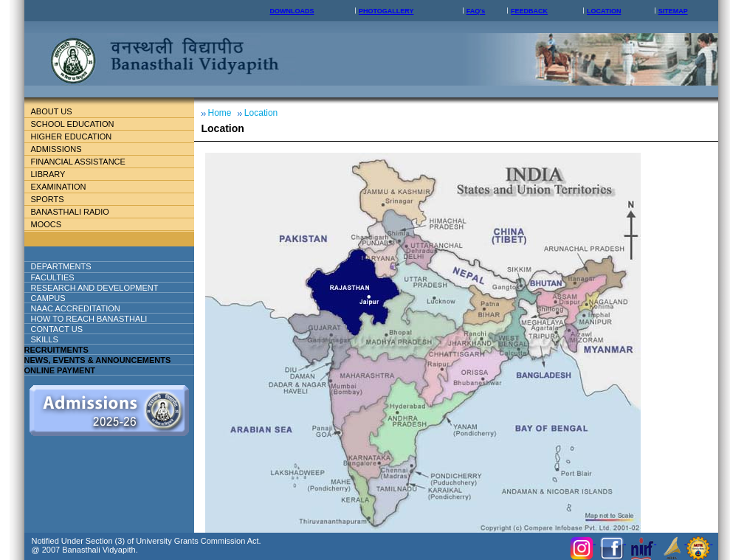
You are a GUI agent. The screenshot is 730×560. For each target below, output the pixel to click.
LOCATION (604, 11)
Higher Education (78, 136)
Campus (54, 298)
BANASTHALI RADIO (70, 212)
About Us (63, 111)
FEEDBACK (529, 11)
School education (79, 124)
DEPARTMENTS (73, 266)
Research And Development (101, 288)
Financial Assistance (85, 162)
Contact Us (57, 329)
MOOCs (47, 224)
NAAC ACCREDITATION (76, 308)
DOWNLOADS (292, 11)
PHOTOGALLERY (386, 11)
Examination (59, 187)
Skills (45, 339)
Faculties (70, 277)
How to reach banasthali (89, 319)
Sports (48, 199)
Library (54, 174)
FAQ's (476, 11)
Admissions (62, 149)
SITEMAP (673, 11)
